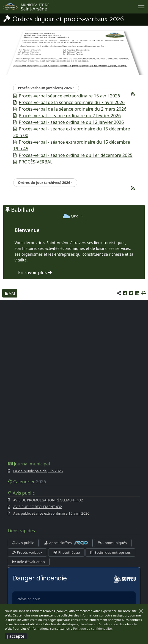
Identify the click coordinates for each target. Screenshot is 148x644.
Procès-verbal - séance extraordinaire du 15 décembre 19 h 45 (72, 145)
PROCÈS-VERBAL (36, 162)
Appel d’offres (66, 543)
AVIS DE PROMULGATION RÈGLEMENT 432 (48, 500)
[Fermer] (141, 611)
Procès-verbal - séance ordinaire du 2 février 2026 (70, 116)
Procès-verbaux (27, 552)
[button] (144, 293)
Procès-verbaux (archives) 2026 (45, 88)
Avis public (23, 543)
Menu (142, 6)
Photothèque (66, 552)
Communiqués (113, 543)
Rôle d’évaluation (29, 562)
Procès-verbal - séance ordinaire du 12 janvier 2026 (71, 122)
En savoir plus (35, 272)
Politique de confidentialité (93, 628)
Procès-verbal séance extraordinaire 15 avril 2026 (69, 96)
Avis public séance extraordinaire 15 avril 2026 (51, 513)
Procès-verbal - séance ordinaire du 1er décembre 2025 (76, 155)
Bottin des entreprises (110, 552)
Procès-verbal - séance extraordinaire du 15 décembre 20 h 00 (72, 132)
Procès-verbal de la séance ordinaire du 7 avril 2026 (72, 102)
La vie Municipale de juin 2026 (38, 471)
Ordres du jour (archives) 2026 (44, 182)
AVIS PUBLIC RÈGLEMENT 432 (38, 507)
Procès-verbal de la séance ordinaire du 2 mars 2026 (72, 109)
